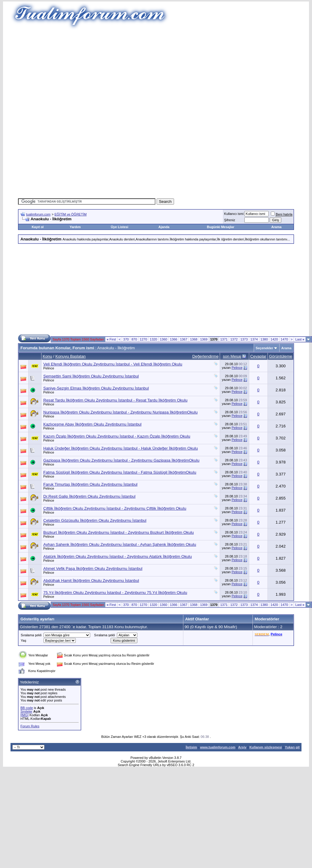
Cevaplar (258, 356)
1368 (194, 339)
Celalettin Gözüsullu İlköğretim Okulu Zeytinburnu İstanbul (95, 520)
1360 (164, 339)
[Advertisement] (156, 72)
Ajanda (164, 227)
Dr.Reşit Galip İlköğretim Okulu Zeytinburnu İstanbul (89, 496)
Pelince (49, 368)
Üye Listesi (120, 227)
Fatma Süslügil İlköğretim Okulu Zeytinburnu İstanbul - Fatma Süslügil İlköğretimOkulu (120, 472)
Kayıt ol (38, 227)
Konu (47, 356)
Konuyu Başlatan (70, 356)
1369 (204, 339)
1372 (234, 339)
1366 (173, 339)
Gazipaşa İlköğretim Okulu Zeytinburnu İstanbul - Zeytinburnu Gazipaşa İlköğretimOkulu (121, 460)
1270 (143, 339)
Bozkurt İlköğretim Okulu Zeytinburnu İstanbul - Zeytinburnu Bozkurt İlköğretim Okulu (119, 532)
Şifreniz (230, 220)
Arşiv (242, 747)
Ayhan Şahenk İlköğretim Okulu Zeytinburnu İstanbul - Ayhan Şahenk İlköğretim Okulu (120, 544)
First (111, 339)
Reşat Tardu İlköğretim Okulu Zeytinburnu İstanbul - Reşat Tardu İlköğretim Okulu (115, 400)
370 (126, 339)
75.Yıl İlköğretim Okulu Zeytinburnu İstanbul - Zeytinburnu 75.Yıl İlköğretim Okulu (115, 593)
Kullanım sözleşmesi (266, 747)
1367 (184, 339)
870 (134, 339)
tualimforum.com (38, 214)
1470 (284, 339)
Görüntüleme (281, 356)
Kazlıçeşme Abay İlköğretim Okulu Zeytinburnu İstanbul (92, 424)
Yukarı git (292, 747)
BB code (27, 708)
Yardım (75, 227)
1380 (264, 339)
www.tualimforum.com (218, 747)
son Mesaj (232, 356)
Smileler (26, 711)
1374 (254, 339)
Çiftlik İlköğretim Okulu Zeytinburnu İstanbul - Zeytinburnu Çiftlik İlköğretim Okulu (115, 508)
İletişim (191, 747)
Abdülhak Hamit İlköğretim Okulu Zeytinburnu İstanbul (91, 581)
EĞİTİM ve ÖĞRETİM (70, 214)
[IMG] (24, 715)
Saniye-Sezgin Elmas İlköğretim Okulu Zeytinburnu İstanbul (96, 388)
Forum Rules (30, 726)
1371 (224, 339)
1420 (274, 339)
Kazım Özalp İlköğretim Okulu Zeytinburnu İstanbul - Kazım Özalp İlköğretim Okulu (117, 436)
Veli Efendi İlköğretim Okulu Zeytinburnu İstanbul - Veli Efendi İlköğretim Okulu (113, 364)
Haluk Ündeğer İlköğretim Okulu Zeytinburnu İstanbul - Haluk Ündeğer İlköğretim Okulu (121, 448)
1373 (244, 339)
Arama (276, 227)
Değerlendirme (205, 356)
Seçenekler (265, 348)
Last (300, 339)
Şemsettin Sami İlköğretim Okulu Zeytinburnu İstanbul (91, 376)
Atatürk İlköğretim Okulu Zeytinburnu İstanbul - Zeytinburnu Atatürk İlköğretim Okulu (118, 556)
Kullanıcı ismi (234, 214)
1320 (153, 339)
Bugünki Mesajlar (220, 227)
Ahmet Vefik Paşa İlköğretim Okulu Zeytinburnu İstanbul (93, 568)
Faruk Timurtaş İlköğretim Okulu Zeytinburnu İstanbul (90, 484)
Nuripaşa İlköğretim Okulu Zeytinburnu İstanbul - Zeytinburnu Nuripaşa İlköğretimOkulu (120, 412)
